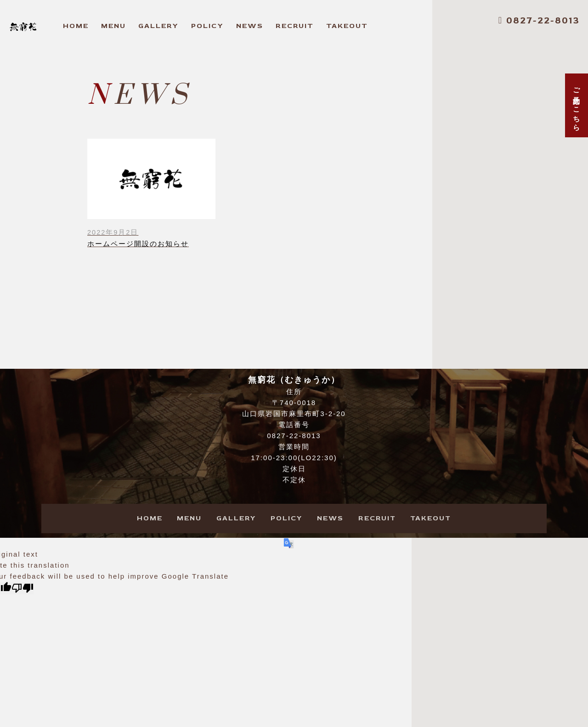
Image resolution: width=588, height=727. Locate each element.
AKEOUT (347, 26)
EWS (250, 26)
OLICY (207, 26)
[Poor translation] (23, 589)
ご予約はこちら (577, 105)
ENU (113, 26)
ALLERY (158, 26)
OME (76, 26)
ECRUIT (295, 26)
